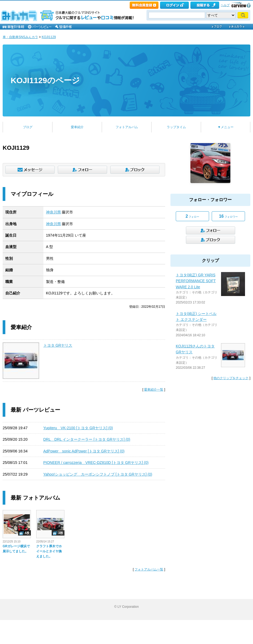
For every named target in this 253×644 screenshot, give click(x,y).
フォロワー (228, 216)
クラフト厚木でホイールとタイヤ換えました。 (49, 551)
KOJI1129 (49, 37)
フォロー (193, 216)
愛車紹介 (77, 127)
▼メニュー (226, 127)
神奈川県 (54, 212)
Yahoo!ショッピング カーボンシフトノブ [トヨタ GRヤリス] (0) (98, 474)
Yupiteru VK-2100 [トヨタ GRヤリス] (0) (78, 428)
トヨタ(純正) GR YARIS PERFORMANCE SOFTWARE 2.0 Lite (196, 281)
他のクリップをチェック (231, 378)
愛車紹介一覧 (154, 390)
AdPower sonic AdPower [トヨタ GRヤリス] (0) (84, 451)
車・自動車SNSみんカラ (20, 37)
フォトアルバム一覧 (149, 569)
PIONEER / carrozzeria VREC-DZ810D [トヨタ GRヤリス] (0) (96, 463)
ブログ (28, 127)
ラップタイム (176, 127)
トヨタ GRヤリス (58, 345)
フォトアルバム (127, 127)
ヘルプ (225, 5)
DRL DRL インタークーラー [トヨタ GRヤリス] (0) (87, 439)
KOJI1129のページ (45, 80)
